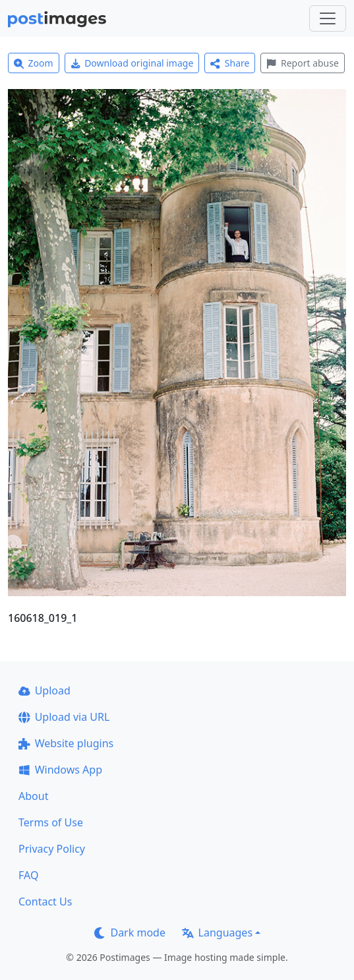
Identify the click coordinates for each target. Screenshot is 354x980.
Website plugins (66, 743)
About (33, 796)
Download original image (132, 63)
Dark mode (130, 933)
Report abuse (302, 63)
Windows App (60, 770)
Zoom (34, 63)
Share (230, 63)
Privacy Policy (52, 849)
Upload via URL (64, 717)
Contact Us (45, 902)
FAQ (28, 875)
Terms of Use (51, 822)
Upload (44, 690)
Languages (217, 933)
